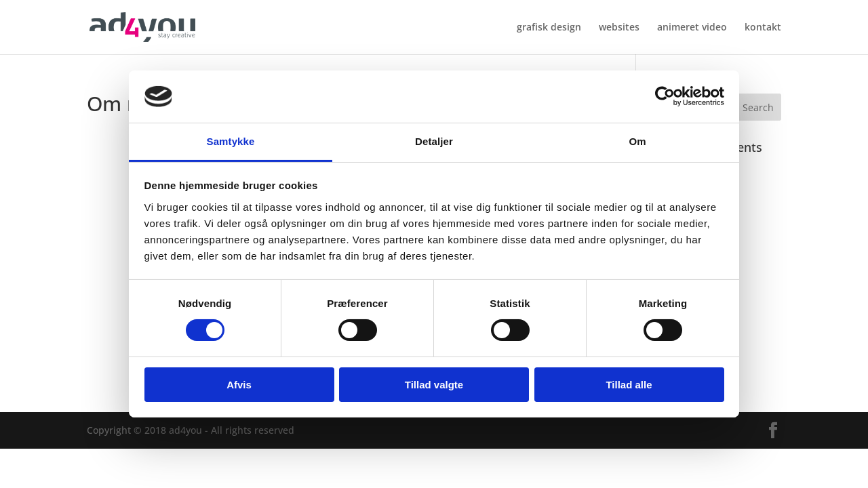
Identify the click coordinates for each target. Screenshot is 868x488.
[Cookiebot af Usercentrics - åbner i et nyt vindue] (665, 96)
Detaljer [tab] (434, 141)
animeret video (692, 28)
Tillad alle (629, 385)
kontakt (763, 28)
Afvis (239, 385)
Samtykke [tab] (231, 141)
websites (619, 28)
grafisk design (549, 28)
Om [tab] (637, 141)
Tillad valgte (434, 385)
